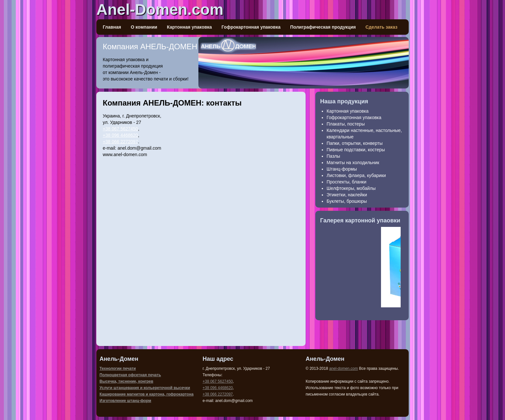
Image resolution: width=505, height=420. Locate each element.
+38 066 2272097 (120, 142)
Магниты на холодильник (353, 163)
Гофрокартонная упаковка (251, 27)
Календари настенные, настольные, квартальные (364, 134)
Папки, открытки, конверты (355, 143)
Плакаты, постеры (346, 124)
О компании (144, 27)
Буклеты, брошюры (347, 201)
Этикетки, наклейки (347, 195)
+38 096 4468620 (120, 135)
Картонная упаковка (189, 27)
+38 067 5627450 (120, 129)
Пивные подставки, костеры (356, 150)
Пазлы (333, 156)
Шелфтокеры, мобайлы (351, 188)
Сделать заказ (381, 27)
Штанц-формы (342, 169)
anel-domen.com (343, 369)
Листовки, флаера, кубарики (356, 175)
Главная (112, 27)
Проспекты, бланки (347, 182)
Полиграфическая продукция (323, 27)
